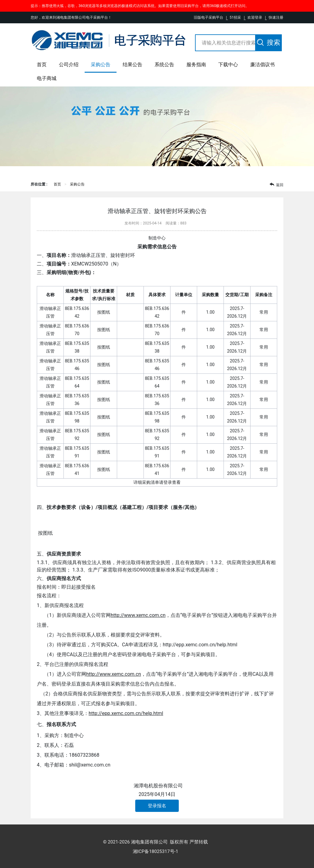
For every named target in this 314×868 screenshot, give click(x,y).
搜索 (269, 42)
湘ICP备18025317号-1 (155, 851)
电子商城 (47, 78)
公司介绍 (69, 65)
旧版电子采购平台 (209, 17)
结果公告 (132, 65)
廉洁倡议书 (262, 65)
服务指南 (196, 65)
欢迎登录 (255, 17)
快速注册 (276, 17)
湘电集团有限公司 (149, 842)
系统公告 (164, 65)
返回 (276, 184)
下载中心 (228, 65)
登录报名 (157, 806)
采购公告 (101, 65)
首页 (42, 65)
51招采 (235, 17)
